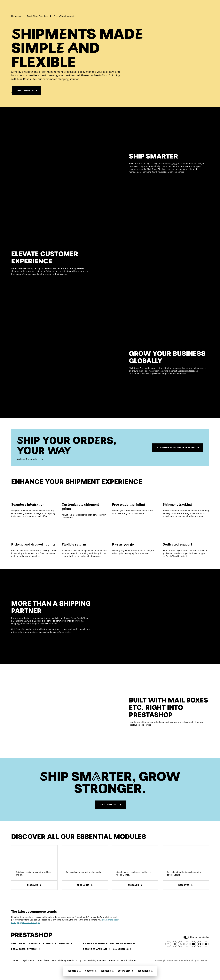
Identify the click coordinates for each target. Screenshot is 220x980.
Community (126, 971)
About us (18, 943)
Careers (34, 943)
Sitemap (15, 960)
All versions (122, 949)
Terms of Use (43, 960)
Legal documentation (26, 949)
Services (107, 971)
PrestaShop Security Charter (123, 960)
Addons (91, 971)
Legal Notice (28, 960)
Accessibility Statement (95, 960)
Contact (50, 943)
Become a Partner (95, 943)
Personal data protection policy (66, 960)
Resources (145, 971)
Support (65, 943)
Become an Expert (123, 943)
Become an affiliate (97, 949)
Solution (74, 971)
